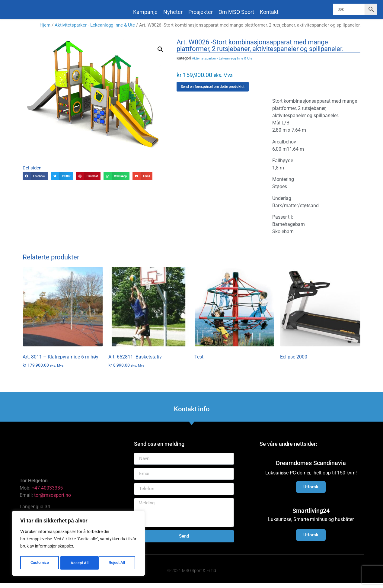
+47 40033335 (47, 493)
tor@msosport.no (53, 500)
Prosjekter (201, 12)
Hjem (45, 30)
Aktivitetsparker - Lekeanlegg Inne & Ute (95, 30)
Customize (40, 563)
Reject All (79, 563)
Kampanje (145, 12)
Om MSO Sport (236, 12)
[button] (160, 54)
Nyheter (173, 12)
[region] (78, 544)
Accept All (118, 563)
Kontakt (269, 12)
